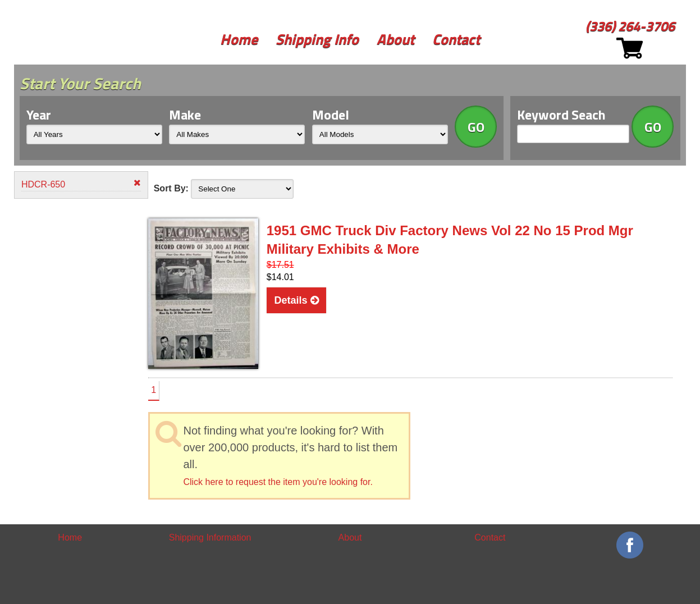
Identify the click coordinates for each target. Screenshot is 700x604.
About (395, 39)
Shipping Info (317, 39)
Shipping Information (210, 537)
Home (239, 39)
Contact (456, 39)
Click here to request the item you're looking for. (278, 482)
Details (297, 300)
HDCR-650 (81, 184)
